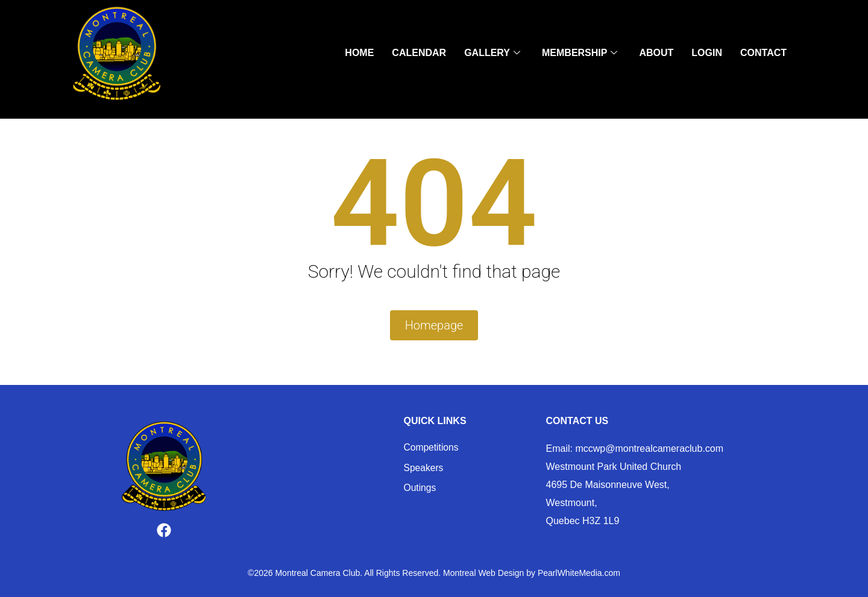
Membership (580, 55)
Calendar (419, 55)
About (656, 55)
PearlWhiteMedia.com (579, 574)
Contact (763, 55)
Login (707, 55)
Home (359, 55)
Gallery (492, 55)
